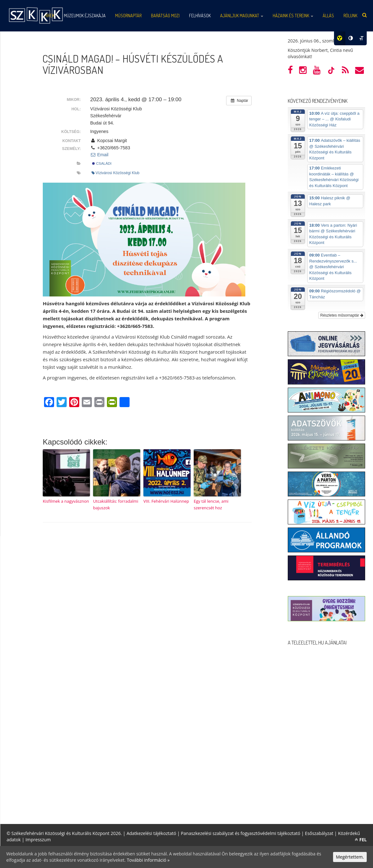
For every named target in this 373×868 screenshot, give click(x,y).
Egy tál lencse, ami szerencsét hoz (211, 504)
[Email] (87, 403)
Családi (102, 163)
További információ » (148, 860)
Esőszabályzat (319, 833)
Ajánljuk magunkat (242, 16)
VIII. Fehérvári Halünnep (166, 501)
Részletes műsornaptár (342, 315)
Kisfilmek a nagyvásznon (66, 501)
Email (99, 155)
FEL (361, 840)
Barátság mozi (165, 16)
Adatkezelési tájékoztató (151, 833)
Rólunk (350, 16)
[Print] (99, 403)
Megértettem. (350, 857)
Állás (328, 16)
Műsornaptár (128, 16)
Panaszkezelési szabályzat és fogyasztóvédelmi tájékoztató (241, 833)
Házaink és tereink (293, 16)
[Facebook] (49, 403)
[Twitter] (62, 403)
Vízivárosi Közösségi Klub (116, 173)
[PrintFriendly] (112, 403)
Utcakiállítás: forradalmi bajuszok (116, 504)
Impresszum (38, 840)
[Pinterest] (74, 403)
